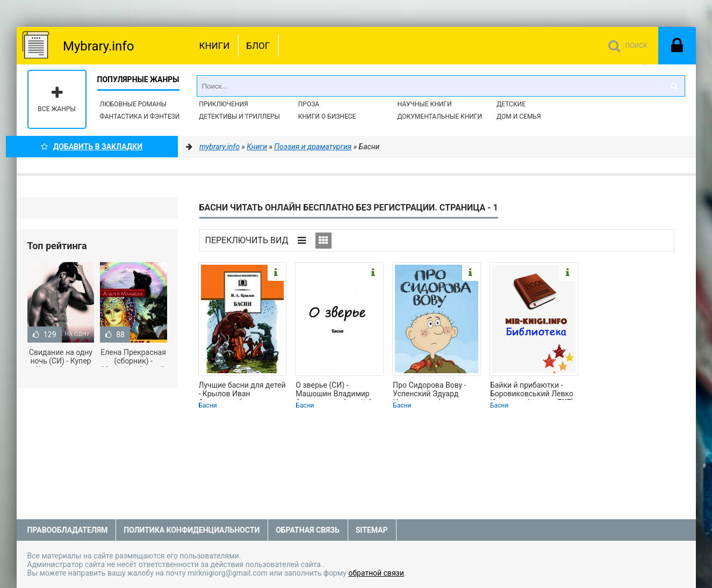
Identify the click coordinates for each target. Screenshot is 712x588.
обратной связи (376, 573)
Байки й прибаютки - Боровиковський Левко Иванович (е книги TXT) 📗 (532, 390)
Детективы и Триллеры (239, 117)
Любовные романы (133, 104)
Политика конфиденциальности (192, 530)
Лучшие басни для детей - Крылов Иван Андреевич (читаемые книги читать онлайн (242, 390)
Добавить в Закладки (92, 147)
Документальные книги (440, 117)
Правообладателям (68, 530)
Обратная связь (307, 530)
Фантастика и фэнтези (140, 117)
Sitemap (372, 530)
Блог (258, 46)
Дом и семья (519, 117)
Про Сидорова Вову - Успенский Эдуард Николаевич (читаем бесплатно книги (429, 390)
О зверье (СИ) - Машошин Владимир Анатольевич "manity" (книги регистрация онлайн (333, 390)
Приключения (223, 104)
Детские (511, 104)
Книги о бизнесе (327, 117)
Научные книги (424, 104)
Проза (309, 104)
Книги (215, 46)
